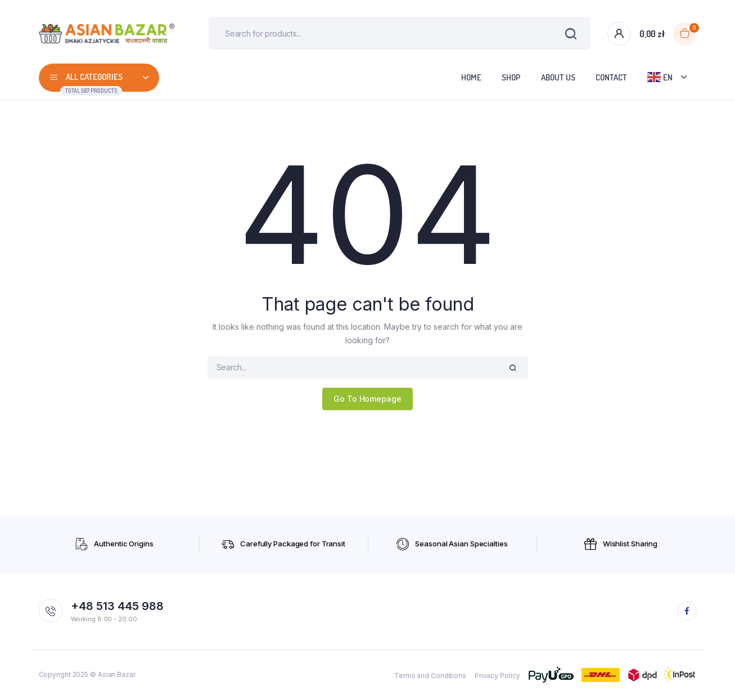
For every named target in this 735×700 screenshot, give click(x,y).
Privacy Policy (497, 676)
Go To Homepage (367, 399)
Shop (511, 78)
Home (471, 78)
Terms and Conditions (430, 676)
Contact (611, 78)
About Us (558, 78)
